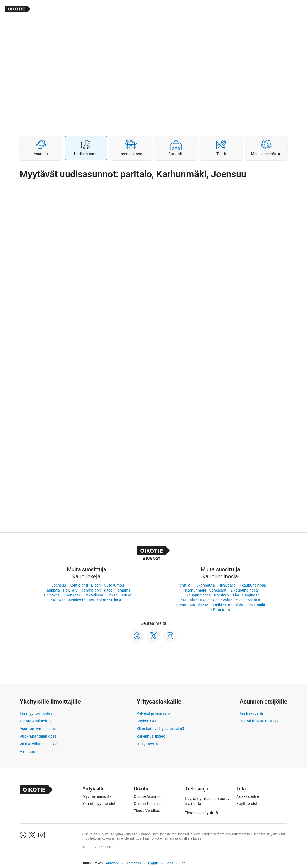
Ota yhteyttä (147, 744)
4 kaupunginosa (252, 585)
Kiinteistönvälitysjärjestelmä (160, 729)
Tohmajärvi (91, 590)
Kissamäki (256, 605)
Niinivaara (227, 585)
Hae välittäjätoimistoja (259, 721)
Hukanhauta (204, 585)
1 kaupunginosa (246, 595)
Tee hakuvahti (251, 713)
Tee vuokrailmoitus (36, 721)
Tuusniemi (74, 600)
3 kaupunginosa (197, 595)
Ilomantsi (123, 590)
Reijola (239, 600)
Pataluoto (222, 610)
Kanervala (221, 600)
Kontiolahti (79, 585)
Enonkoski (72, 595)
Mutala (189, 600)
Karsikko (222, 595)
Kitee (108, 590)
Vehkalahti (218, 590)
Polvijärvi (71, 590)
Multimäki (213, 605)
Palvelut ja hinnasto (153, 713)
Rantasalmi (96, 600)
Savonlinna (94, 595)
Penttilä (184, 585)
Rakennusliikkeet (151, 736)
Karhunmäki (196, 590)
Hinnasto (27, 752)
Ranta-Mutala (190, 605)
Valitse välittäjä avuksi (39, 744)
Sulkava (116, 600)
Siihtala (254, 600)
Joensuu (59, 585)
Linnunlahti (235, 605)
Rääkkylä (52, 590)
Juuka (126, 595)
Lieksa (112, 595)
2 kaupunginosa (244, 590)
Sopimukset (147, 721)
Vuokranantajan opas (38, 736)
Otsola (204, 600)
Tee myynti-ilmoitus (36, 713)
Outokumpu (114, 585)
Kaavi (58, 600)
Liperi (96, 585)
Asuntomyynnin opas (38, 729)
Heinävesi (52, 595)
